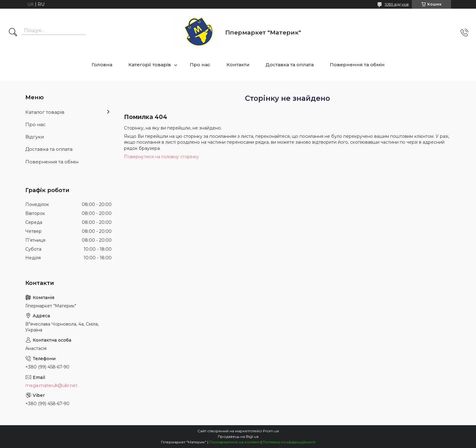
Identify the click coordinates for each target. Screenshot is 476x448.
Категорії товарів (150, 65)
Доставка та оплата (290, 65)
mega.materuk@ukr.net (51, 385)
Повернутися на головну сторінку (161, 157)
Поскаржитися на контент (234, 442)
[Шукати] (13, 33)
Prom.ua (271, 431)
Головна (102, 65)
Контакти (238, 65)
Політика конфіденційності (289, 442)
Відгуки (35, 137)
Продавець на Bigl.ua (238, 436)
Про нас (200, 65)
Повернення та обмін (357, 65)
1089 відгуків (397, 4)
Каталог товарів (45, 112)
